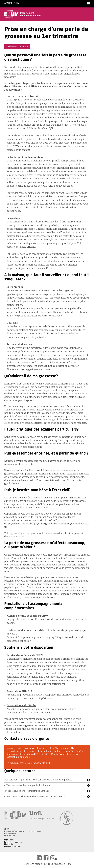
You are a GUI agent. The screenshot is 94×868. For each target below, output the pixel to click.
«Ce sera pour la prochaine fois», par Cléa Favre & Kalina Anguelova (38, 780)
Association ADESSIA (19, 691)
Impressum (9, 840)
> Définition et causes (17, 47)
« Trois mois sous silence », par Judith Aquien (27, 785)
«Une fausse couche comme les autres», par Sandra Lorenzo (35, 797)
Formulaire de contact (13, 846)
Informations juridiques (13, 842)
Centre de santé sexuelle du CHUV (28, 616)
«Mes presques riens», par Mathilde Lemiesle (27, 791)
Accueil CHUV (12, 3)
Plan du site (9, 844)
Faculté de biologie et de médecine (43, 819)
